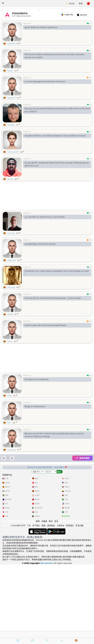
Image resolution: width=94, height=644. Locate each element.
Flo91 (9, 396)
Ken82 (10, 71)
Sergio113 (11, 98)
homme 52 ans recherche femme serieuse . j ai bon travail (53, 298)
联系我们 (70, 598)
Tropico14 (12, 450)
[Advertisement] (47, 15)
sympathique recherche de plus (40, 244)
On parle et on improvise (37, 379)
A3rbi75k (11, 44)
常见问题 (79, 598)
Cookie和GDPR (18, 598)
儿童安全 (61, 598)
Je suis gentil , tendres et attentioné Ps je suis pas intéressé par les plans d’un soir (57, 164)
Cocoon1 (11, 233)
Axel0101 (11, 125)
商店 (51, 594)
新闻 (38, 594)
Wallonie (27, 23)
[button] (3, 3)
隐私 (44, 598)
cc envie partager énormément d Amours (45, 82)
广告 (29, 598)
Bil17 (9, 423)
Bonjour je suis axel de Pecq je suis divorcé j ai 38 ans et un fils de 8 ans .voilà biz (57, 110)
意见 (56, 594)
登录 (81, 3)
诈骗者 (44, 594)
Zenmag (11, 287)
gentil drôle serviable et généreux (41, 27)
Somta (10, 179)
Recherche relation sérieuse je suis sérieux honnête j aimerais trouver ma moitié (54, 56)
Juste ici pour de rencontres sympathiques (45, 325)
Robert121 (12, 260)
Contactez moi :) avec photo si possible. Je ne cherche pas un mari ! (57, 273)
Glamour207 (13, 152)
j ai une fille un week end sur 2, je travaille (45, 217)
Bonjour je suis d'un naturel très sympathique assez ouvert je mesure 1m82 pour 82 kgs (54, 435)
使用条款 (51, 598)
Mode (70, 3)
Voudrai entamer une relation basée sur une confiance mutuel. (55, 136)
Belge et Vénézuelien (35, 406)
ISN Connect (47, 636)
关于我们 (36, 598)
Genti (10, 341)
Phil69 (10, 314)
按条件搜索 (82, 458)
